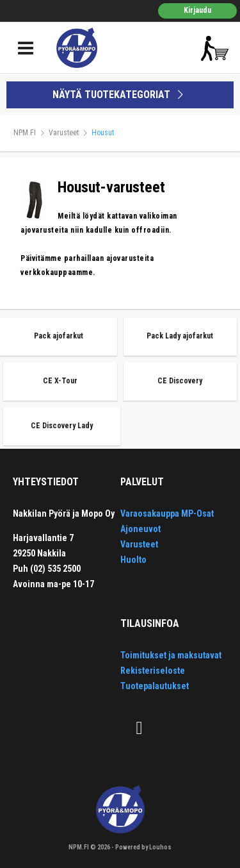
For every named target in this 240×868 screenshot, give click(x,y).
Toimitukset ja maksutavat (171, 655)
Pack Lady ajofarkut (180, 336)
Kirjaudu (197, 10)
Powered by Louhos (143, 847)
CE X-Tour (60, 381)
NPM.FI (25, 133)
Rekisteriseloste (153, 671)
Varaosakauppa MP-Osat (167, 513)
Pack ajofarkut (59, 336)
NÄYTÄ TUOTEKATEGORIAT (120, 95)
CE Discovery (180, 381)
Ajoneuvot (140, 529)
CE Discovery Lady (62, 426)
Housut (103, 133)
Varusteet (64, 133)
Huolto (133, 560)
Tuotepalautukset (155, 686)
